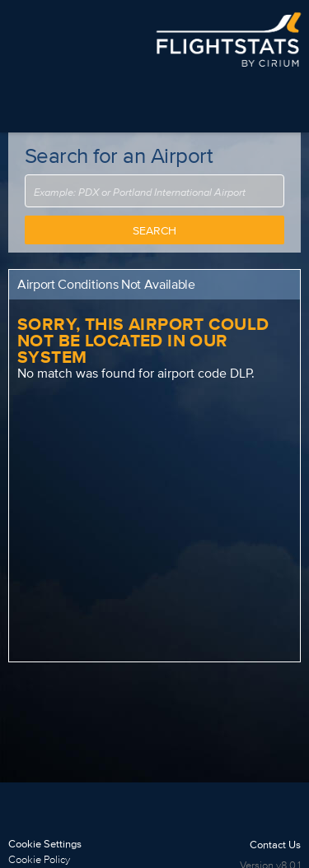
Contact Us (275, 845)
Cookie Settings (45, 844)
